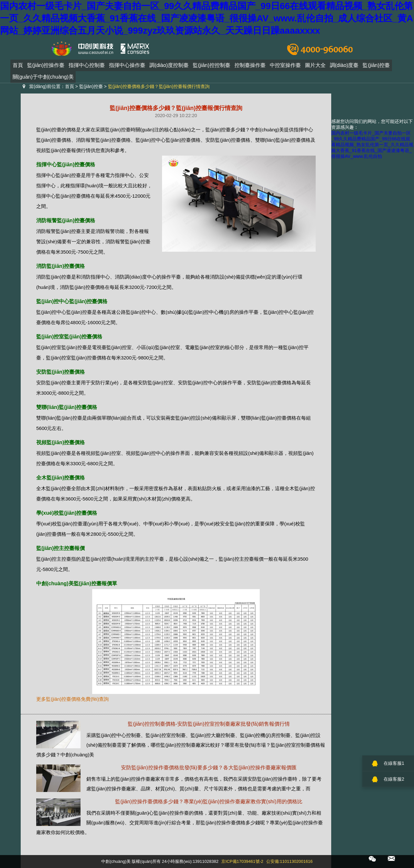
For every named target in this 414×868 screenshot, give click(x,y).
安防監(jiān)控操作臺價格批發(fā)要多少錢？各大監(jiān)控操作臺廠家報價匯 (209, 768)
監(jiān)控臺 (376, 67)
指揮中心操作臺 (127, 67)
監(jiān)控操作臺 (46, 67)
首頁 (18, 67)
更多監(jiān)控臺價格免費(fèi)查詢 (72, 699)
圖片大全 (315, 67)
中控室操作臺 (285, 67)
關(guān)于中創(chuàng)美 (43, 79)
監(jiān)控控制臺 (212, 67)
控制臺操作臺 (250, 67)
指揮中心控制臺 (87, 67)
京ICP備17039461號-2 (242, 861)
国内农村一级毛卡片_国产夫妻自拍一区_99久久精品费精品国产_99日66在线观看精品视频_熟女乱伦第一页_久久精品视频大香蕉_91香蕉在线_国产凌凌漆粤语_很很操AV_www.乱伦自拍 (372, 145)
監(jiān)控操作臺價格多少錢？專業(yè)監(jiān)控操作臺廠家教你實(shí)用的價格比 (209, 802)
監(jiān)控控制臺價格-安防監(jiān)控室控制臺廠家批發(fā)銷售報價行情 (209, 724)
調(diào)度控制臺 (169, 67)
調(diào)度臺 (344, 67)
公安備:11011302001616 (289, 861)
